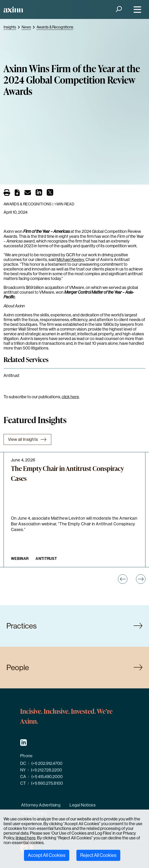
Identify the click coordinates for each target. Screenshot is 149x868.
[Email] (28, 194)
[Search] (118, 10)
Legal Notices (83, 805)
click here (70, 397)
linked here (26, 838)
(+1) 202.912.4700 (47, 763)
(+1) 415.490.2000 (47, 777)
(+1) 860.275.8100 (47, 783)
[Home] (13, 10)
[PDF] (17, 194)
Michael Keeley (70, 260)
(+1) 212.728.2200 (46, 770)
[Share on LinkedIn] (39, 194)
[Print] (7, 193)
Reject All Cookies (98, 855)
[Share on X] (50, 194)
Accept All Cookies (47, 855)
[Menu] (136, 10)
